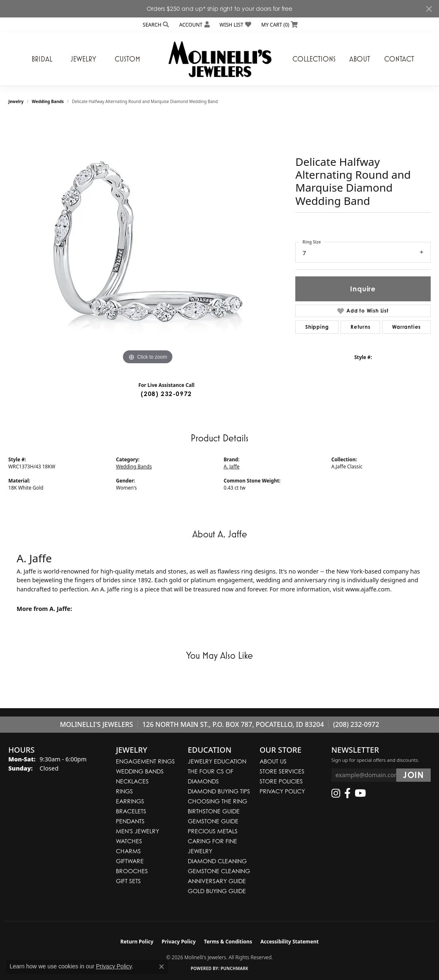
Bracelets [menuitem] (131, 811)
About (360, 59)
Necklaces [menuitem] (132, 781)
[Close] (429, 9)
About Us (273, 761)
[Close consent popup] (162, 967)
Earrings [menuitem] (130, 801)
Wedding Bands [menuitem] (140, 771)
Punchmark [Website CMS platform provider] (234, 968)
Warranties (406, 327)
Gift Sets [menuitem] (128, 881)
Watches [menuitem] (129, 841)
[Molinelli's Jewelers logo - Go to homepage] (220, 59)
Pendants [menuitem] (130, 821)
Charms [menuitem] (128, 851)
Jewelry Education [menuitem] (217, 761)
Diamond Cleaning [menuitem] (217, 861)
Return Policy (137, 942)
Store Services (282, 771)
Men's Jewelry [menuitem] (137, 831)
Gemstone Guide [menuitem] (213, 821)
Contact (399, 59)
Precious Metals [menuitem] (213, 831)
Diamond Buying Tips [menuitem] (219, 791)
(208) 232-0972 (166, 394)
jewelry (16, 101)
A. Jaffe (232, 467)
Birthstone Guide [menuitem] (214, 811)
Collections (314, 59)
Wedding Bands (48, 101)
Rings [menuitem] (124, 791)
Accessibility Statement (289, 942)
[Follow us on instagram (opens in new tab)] (336, 793)
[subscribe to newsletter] (413, 775)
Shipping (317, 327)
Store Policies (281, 781)
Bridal (42, 59)
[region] (148, 242)
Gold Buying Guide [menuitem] (217, 891)
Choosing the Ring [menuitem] (217, 801)
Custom (127, 59)
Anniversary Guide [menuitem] (217, 881)
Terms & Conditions (228, 942)
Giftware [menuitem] (130, 861)
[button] (155, 25)
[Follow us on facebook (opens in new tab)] (347, 793)
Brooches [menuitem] (132, 871)
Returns (361, 327)
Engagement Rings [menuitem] (145, 761)
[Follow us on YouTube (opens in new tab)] (360, 793)
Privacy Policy (282, 791)
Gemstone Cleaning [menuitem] (219, 871)
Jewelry (83, 59)
